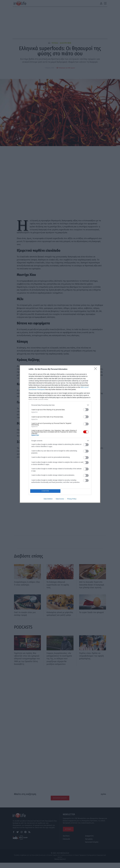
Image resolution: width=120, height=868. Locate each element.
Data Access (60, 499)
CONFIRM (46, 491)
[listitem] (60, 405)
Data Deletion (48, 499)
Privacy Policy (72, 499)
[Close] (96, 369)
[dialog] (60, 434)
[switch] (86, 409)
